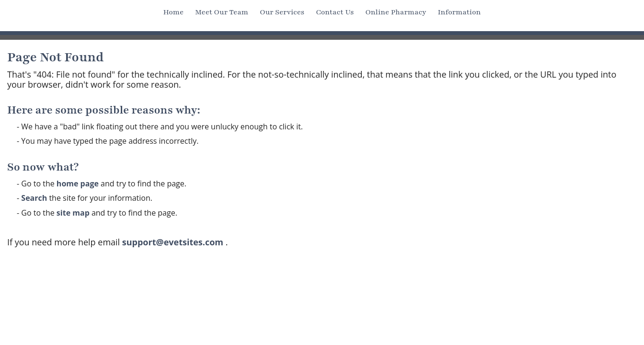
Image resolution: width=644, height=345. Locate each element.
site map (73, 213)
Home (174, 12)
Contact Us (335, 12)
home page (78, 184)
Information (460, 12)
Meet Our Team (222, 12)
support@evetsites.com (173, 242)
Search (34, 198)
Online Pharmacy (396, 12)
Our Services (282, 12)
